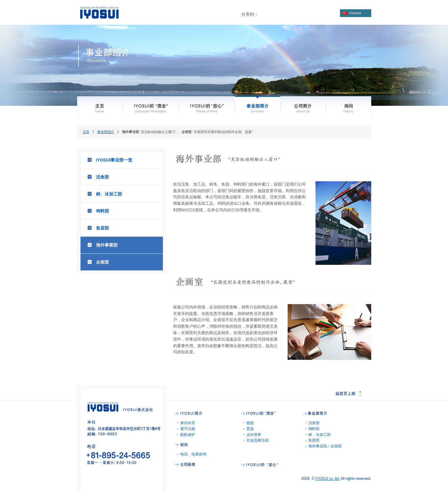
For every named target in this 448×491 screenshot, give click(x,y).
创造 (250, 423)
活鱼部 (102, 177)
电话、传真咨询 (193, 454)
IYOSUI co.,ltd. (328, 479)
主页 (86, 132)
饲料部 (102, 211)
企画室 (102, 262)
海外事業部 (107, 245)
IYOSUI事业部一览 (114, 160)
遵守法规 (188, 429)
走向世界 (254, 435)
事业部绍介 (106, 132)
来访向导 (188, 423)
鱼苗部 (102, 228)
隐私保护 (188, 435)
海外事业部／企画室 (325, 446)
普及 (250, 429)
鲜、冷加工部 (109, 194)
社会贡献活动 (258, 440)
